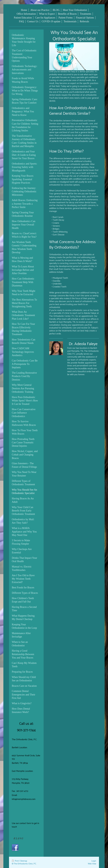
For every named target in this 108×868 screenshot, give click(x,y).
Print (16, 861)
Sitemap (24, 861)
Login (94, 861)
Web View (92, 864)
